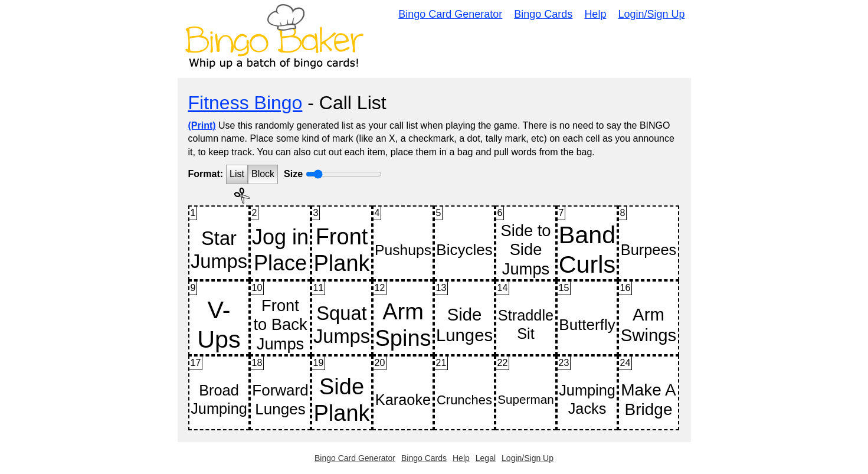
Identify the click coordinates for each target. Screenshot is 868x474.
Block (263, 174)
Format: (206, 174)
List (237, 174)
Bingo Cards (543, 14)
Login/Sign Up (651, 14)
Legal (486, 458)
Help (595, 14)
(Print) (202, 125)
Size (293, 174)
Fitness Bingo (245, 103)
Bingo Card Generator (450, 14)
